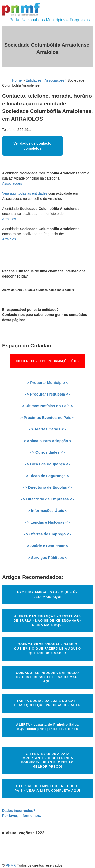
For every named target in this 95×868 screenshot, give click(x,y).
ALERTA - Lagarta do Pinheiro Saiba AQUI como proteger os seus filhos (48, 727)
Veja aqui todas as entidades (25, 193)
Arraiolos (9, 219)
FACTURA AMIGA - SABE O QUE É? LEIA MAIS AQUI (48, 594)
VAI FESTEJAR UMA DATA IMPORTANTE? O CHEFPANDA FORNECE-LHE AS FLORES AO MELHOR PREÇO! (48, 760)
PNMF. (11, 865)
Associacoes (55, 80)
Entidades (33, 80)
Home (17, 80)
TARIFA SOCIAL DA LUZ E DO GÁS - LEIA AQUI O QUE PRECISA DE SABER (48, 703)
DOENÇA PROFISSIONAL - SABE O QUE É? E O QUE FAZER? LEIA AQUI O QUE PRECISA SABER (48, 649)
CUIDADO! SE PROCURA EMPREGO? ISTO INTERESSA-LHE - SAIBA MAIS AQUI (48, 677)
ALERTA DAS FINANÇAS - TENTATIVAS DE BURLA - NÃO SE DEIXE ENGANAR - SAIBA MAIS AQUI (48, 621)
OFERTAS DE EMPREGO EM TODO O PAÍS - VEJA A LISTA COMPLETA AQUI (47, 788)
